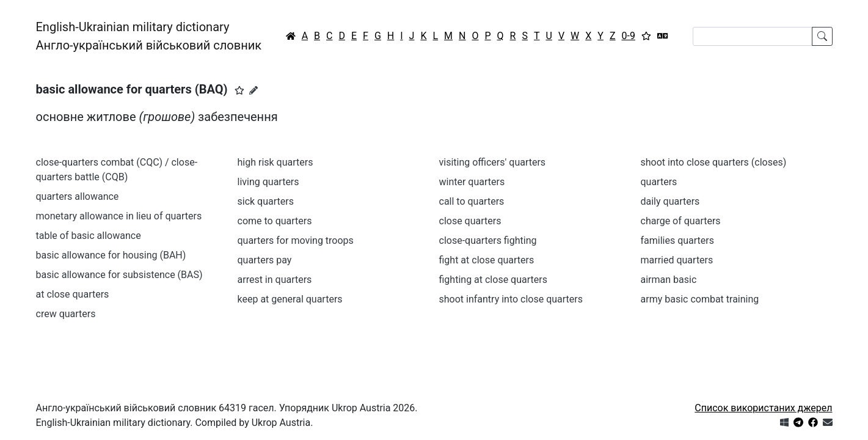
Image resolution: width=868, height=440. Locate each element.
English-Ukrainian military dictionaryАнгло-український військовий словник (149, 36)
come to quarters (275, 221)
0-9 (629, 36)
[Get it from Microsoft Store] (784, 423)
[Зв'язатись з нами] (828, 423)
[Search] (753, 36)
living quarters (268, 182)
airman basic (669, 280)
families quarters (678, 240)
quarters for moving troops (296, 240)
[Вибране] (646, 36)
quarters (659, 182)
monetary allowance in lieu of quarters (119, 216)
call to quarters (472, 201)
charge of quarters (681, 221)
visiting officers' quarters (493, 162)
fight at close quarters (487, 260)
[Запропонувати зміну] (253, 90)
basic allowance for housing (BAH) (111, 255)
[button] (239, 90)
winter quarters (472, 182)
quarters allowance (78, 196)
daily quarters (670, 201)
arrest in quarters (275, 280)
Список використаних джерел (763, 408)
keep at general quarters (290, 299)
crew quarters (66, 314)
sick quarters (266, 201)
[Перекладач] (663, 36)
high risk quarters (275, 162)
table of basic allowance (89, 236)
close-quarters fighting (488, 240)
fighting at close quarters (493, 280)
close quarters (470, 221)
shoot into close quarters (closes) (714, 162)
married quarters (677, 260)
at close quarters (73, 294)
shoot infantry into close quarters (511, 299)
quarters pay (265, 260)
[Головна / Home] (291, 36)
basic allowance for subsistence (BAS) (119, 275)
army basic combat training (700, 299)
